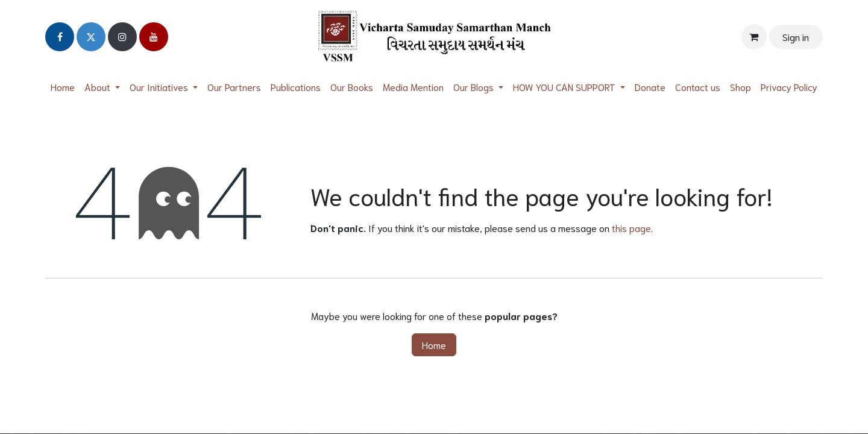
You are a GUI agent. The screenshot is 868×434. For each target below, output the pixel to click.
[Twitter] (91, 37)
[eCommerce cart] (754, 37)
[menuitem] (63, 86)
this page (631, 228)
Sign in (796, 36)
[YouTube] (154, 37)
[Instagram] (122, 37)
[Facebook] (60, 37)
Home (434, 344)
